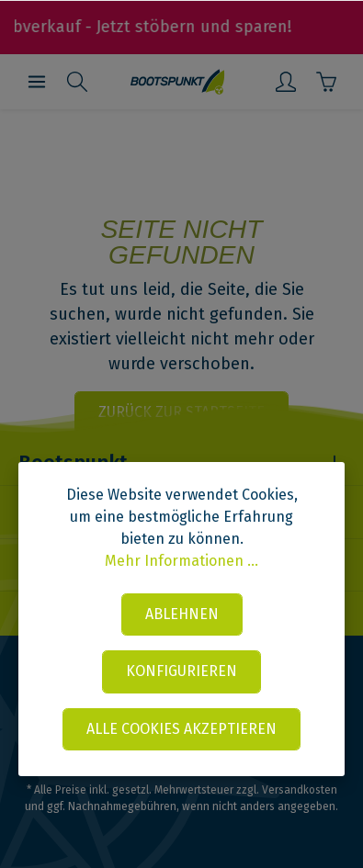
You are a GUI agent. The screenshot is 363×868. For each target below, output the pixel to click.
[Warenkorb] (326, 82)
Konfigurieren (181, 671)
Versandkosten (300, 790)
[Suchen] (77, 82)
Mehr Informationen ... (181, 561)
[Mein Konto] (286, 82)
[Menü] (37, 82)
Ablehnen (182, 614)
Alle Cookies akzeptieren (181, 729)
